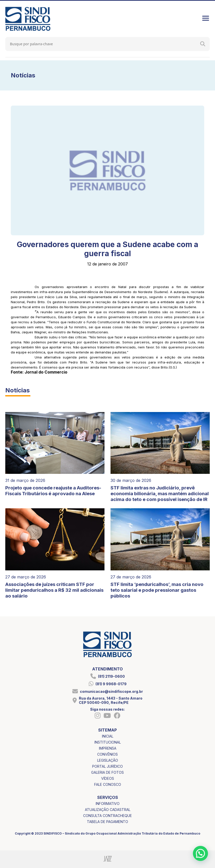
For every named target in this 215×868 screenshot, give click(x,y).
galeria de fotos (107, 772)
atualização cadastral (108, 810)
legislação (108, 760)
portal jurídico (107, 766)
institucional (108, 742)
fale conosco (108, 784)
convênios (107, 754)
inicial (108, 736)
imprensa (108, 748)
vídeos (108, 778)
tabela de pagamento (107, 822)
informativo (108, 804)
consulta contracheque (107, 816)
